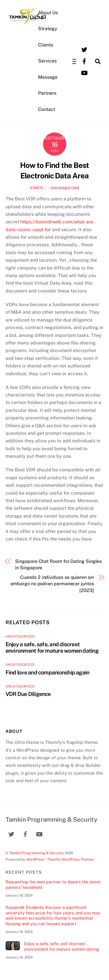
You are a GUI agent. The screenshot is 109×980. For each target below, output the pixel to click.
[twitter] (84, 49)
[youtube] (84, 72)
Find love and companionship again (48, 672)
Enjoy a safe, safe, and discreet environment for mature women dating (52, 647)
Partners (47, 93)
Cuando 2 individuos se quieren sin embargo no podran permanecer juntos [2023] (52, 584)
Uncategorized (65, 187)
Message (48, 77)
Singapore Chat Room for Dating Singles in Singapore (58, 565)
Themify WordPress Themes (70, 859)
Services (47, 61)
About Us (48, 13)
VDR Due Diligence (28, 694)
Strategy (48, 29)
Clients (46, 45)
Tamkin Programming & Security (37, 853)
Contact (47, 109)
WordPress (35, 859)
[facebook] (84, 61)
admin (36, 188)
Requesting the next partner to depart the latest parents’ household (53, 884)
